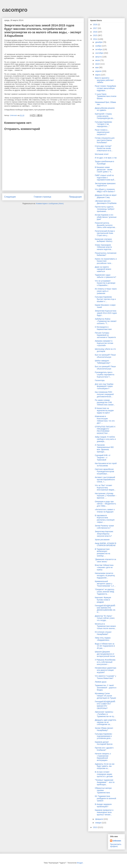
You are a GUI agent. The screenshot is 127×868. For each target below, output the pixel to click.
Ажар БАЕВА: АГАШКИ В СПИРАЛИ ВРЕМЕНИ (106, 544)
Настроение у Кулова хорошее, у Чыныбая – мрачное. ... (106, 496)
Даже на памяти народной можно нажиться (103, 269)
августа (99, 57)
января (98, 823)
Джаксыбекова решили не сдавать (105, 109)
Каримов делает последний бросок (104, 743)
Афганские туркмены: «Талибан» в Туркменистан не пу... (105, 714)
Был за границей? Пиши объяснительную (105, 356)
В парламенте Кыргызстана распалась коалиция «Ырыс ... (105, 519)
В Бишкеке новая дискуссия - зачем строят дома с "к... (104, 170)
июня (98, 64)
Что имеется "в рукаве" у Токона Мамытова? (106, 677)
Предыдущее (75, 197)
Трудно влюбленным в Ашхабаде (104, 163)
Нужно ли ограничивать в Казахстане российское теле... (106, 261)
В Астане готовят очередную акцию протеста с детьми (104, 774)
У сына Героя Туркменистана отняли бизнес (106, 96)
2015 (95, 35)
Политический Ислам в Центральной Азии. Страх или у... (105, 233)
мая (97, 67)
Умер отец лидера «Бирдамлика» (103, 639)
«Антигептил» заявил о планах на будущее (105, 511)
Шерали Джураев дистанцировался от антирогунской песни (105, 654)
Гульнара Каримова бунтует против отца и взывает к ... (105, 299)
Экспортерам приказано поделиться (105, 185)
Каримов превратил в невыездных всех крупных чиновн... (104, 812)
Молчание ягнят (102, 154)
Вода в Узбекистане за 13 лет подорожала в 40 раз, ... (105, 646)
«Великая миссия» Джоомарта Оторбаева (106, 202)
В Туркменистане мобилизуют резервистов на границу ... (102, 552)
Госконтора (100, 380)
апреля (99, 71)
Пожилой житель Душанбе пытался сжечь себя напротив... (106, 225)
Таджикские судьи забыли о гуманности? (105, 276)
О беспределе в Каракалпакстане (103, 328)
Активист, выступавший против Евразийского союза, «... (105, 480)
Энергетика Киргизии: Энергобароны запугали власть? (104, 534)
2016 (95, 32)
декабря (99, 42)
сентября (99, 53)
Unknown (117, 841)
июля (98, 60)
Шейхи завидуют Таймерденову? (103, 362)
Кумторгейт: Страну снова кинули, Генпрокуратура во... (105, 116)
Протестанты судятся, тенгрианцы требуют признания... (105, 209)
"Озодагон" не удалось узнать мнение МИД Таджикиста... (105, 592)
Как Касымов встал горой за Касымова (106, 464)
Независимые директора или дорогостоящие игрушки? (106, 670)
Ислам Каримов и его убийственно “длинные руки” (106, 217)
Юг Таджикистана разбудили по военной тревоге (105, 798)
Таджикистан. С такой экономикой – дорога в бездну (106, 688)
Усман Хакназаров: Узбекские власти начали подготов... (104, 247)
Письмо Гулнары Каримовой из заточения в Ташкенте (105, 335)
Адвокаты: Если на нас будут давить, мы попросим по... (105, 766)
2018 (95, 25)
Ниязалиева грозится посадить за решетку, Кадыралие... (105, 575)
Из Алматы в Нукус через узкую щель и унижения (106, 291)
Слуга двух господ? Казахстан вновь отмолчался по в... (104, 148)
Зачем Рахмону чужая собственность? (104, 527)
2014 (95, 39)
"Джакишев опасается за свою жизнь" (105, 560)
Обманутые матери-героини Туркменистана (103, 790)
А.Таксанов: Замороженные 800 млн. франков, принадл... (104, 448)
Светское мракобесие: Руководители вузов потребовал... (104, 471)
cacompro (15, 10)
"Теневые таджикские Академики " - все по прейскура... (105, 782)
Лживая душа (101, 682)
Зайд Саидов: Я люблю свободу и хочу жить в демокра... (105, 439)
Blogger (80, 863)
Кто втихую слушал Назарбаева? (103, 633)
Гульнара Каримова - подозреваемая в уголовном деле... (104, 736)
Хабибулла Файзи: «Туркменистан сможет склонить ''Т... (106, 321)
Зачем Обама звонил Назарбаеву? (104, 729)
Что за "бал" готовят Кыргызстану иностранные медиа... (105, 488)
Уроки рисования (102, 540)
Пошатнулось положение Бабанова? (106, 254)
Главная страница (42, 197)
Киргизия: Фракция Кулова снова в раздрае (103, 600)
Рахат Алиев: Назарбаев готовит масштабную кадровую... (105, 88)
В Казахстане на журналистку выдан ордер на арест (104, 410)
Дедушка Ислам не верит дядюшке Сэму (106, 196)
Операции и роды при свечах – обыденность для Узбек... (105, 504)
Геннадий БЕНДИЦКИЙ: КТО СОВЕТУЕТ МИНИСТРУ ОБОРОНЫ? (105, 705)
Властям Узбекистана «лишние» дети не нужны (104, 567)
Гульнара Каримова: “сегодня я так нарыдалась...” (104, 124)
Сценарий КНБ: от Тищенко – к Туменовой (103, 458)
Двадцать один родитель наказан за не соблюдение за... (106, 722)
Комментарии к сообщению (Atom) (50, 204)
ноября (99, 46)
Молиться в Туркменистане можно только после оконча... (106, 626)
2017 (95, 28)
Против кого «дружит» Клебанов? (104, 749)
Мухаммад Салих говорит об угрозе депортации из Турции (105, 696)
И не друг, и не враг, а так (106, 158)
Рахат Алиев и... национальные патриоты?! (102, 132)
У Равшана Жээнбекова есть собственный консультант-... (105, 662)
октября (99, 49)
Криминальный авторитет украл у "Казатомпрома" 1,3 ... (105, 584)
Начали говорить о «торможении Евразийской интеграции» (103, 757)
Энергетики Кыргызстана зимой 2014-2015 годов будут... (106, 313)
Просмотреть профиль (116, 845)
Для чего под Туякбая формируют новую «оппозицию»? (104, 386)
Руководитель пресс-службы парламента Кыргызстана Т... (105, 375)
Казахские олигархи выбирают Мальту (104, 240)
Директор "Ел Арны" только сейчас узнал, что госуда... (105, 618)
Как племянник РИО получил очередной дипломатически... (104, 394)
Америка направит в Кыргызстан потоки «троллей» (104, 343)
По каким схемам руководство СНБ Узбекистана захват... (105, 402)
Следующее (10, 197)
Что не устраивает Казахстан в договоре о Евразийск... (105, 283)
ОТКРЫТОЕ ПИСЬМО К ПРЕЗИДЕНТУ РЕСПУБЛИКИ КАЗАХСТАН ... (105, 430)
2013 (95, 827)
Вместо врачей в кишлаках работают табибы (104, 80)
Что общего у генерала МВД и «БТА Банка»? (105, 190)
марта (98, 75)
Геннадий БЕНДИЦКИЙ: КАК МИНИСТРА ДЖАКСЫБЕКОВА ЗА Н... (105, 609)
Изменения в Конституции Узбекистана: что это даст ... (105, 420)
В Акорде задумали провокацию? (103, 805)
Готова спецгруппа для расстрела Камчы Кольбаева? (105, 140)
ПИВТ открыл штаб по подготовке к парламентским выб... (105, 178)
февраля (99, 819)
